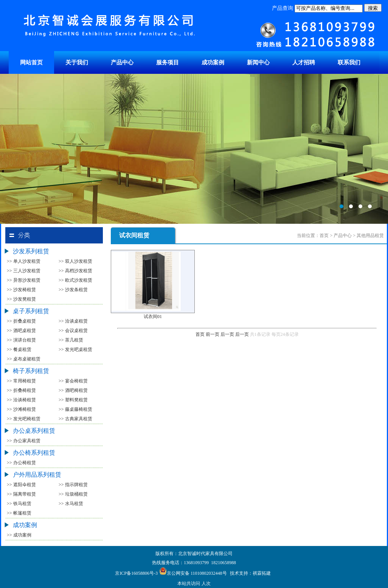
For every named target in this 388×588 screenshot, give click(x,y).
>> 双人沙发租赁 (75, 261)
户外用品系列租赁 (37, 475)
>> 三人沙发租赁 (24, 271)
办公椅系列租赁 (34, 453)
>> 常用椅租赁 (21, 381)
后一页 (227, 334)
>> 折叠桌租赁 (21, 321)
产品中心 (122, 62)
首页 (200, 334)
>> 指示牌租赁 (73, 485)
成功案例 (213, 62)
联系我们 (349, 62)
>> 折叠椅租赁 (21, 390)
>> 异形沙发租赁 (24, 280)
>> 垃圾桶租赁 (73, 494)
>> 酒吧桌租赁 (21, 331)
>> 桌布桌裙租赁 (24, 359)
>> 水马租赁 (71, 504)
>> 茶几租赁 (71, 340)
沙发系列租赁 (31, 251)
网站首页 (31, 62)
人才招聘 (304, 62)
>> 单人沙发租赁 (24, 261)
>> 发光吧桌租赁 (75, 349)
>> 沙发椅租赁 (21, 290)
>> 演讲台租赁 (21, 340)
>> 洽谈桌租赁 (73, 321)
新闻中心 (258, 62)
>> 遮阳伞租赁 (21, 485)
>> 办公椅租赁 (21, 463)
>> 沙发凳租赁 (21, 299)
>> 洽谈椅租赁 (21, 400)
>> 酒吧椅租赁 (73, 390)
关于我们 (77, 62)
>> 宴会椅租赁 (73, 381)
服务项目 (168, 62)
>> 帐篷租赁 (19, 513)
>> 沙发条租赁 (73, 290)
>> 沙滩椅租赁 (21, 409)
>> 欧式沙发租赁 (75, 280)
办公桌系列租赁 (34, 431)
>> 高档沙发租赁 (75, 271)
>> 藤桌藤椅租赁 (75, 409)
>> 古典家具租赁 (75, 419)
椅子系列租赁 (31, 371)
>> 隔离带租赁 (21, 494)
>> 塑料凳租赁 (73, 400)
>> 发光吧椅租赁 (24, 419)
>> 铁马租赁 (19, 504)
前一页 (213, 334)
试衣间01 (153, 317)
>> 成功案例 (19, 535)
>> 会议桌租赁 (73, 331)
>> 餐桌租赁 (19, 349)
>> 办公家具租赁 (24, 441)
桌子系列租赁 (31, 311)
